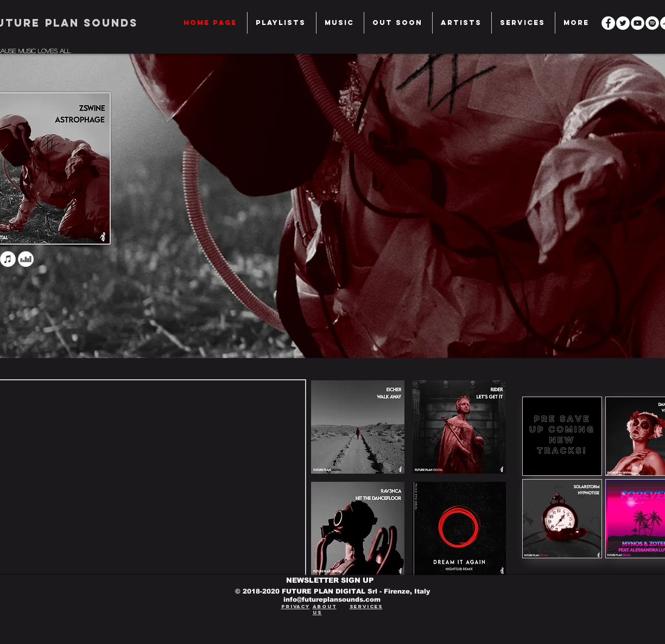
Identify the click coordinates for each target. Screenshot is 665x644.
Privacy (296, 606)
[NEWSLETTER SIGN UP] (332, 581)
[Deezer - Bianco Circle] (26, 259)
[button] (523, 23)
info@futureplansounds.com (332, 600)
